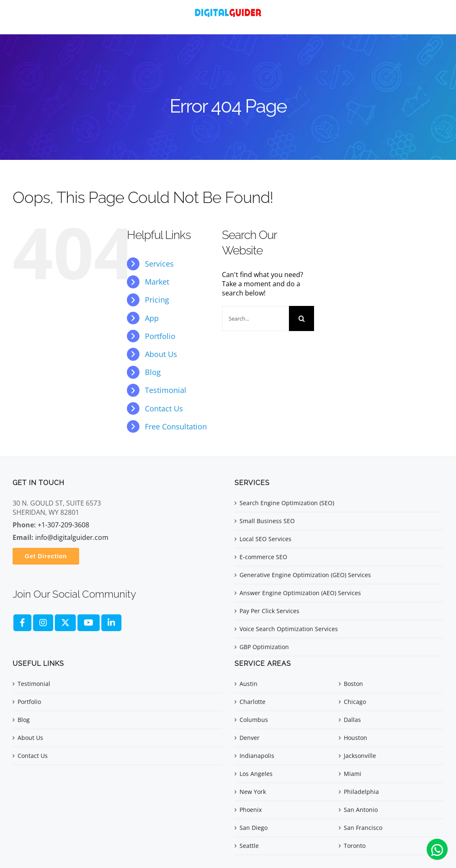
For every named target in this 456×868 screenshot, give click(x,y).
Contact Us (164, 408)
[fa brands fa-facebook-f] (22, 623)
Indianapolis (257, 756)
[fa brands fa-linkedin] (111, 623)
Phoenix (251, 810)
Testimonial (166, 390)
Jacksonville (360, 756)
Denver (250, 738)
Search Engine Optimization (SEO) (287, 503)
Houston (356, 738)
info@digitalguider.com (72, 537)
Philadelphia (361, 792)
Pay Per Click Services (269, 611)
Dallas (352, 720)
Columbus (254, 720)
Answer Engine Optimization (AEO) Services (300, 593)
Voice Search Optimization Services (289, 629)
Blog (153, 372)
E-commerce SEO (263, 557)
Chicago (355, 702)
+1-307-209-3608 (63, 525)
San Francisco (363, 828)
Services (159, 264)
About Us (161, 354)
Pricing (157, 300)
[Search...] (255, 318)
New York (253, 792)
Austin (249, 684)
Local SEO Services (265, 539)
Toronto (355, 846)
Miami (353, 774)
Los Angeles (256, 774)
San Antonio (361, 810)
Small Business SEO (267, 521)
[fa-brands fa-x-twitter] (65, 623)
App (152, 318)
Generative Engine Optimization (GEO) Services (305, 575)
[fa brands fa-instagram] (43, 623)
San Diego (254, 828)
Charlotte (252, 702)
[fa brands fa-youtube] (89, 623)
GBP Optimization (264, 647)
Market (157, 282)
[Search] (301, 318)
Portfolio (160, 336)
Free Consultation (176, 426)
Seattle (249, 846)
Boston (353, 684)
